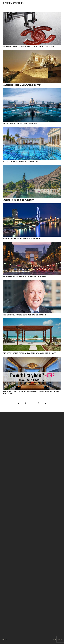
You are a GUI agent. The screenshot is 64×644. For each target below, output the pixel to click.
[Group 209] (32, 556)
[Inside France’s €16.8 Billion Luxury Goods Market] (32, 243)
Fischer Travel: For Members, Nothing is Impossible (24, 315)
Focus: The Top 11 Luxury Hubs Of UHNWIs (20, 123)
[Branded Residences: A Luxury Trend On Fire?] (32, 51)
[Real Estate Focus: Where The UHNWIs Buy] (32, 128)
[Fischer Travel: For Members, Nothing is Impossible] (32, 281)
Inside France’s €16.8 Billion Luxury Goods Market (24, 277)
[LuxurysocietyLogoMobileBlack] (13, 3)
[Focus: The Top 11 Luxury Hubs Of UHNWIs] (32, 90)
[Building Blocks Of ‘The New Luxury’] (32, 166)
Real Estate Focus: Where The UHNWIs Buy (20, 162)
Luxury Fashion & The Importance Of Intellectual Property (28, 47)
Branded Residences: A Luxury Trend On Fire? (22, 85)
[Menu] (61, 3)
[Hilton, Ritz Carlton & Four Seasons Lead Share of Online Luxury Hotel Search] (32, 358)
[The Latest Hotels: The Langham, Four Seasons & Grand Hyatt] (32, 320)
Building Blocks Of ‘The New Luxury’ (18, 200)
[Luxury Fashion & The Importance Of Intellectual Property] (32, 13)
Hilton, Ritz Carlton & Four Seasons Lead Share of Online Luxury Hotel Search (31, 392)
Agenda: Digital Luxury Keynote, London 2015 (22, 238)
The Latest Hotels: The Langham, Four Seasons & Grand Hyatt (29, 353)
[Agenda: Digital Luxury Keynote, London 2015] (32, 205)
